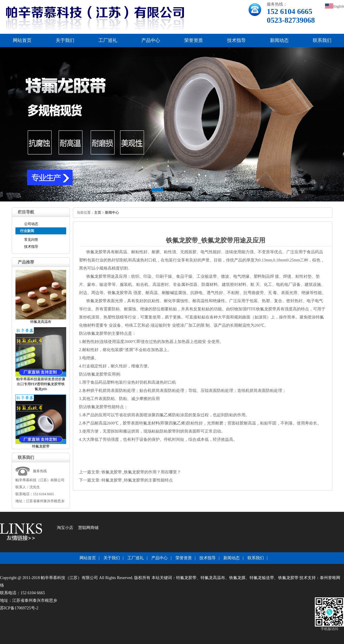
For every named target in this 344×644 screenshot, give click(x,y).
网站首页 (22, 40)
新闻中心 (112, 213)
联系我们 (322, 40)
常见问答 (31, 240)
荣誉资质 (194, 40)
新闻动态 (279, 40)
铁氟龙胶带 (96, 252)
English (335, 6)
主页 (98, 213)
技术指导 (236, 40)
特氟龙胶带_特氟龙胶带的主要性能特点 (137, 480)
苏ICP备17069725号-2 (19, 608)
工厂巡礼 (108, 40)
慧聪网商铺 (88, 528)
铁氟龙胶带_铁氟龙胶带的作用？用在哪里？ (141, 472)
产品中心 (151, 40)
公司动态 (31, 224)
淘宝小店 (65, 528)
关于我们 (65, 40)
